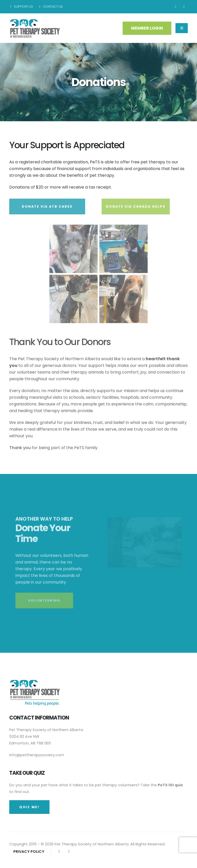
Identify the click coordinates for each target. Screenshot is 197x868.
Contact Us (50, 7)
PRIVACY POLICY (29, 852)
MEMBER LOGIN (147, 28)
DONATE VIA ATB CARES (47, 209)
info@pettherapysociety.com (37, 755)
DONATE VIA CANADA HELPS (136, 209)
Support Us (21, 7)
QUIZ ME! (29, 807)
